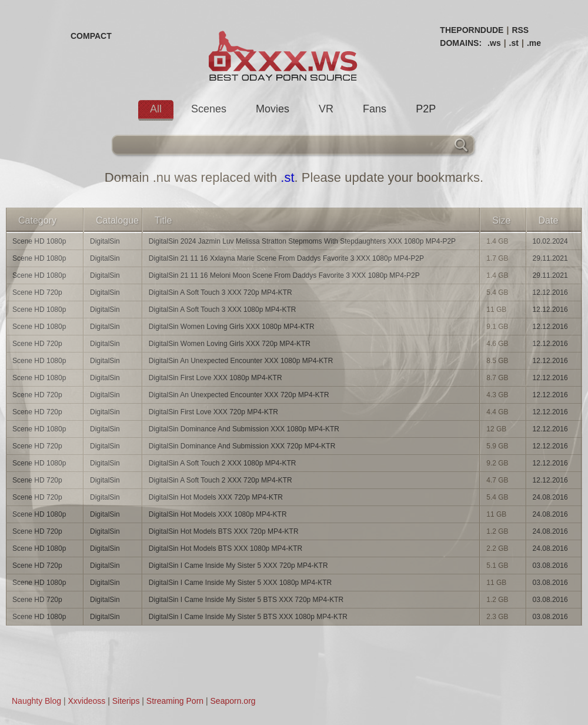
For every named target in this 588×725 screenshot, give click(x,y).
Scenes (209, 109)
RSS (520, 30)
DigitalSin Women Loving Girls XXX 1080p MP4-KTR (232, 327)
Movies (273, 109)
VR (326, 109)
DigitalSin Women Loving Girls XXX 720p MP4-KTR (230, 344)
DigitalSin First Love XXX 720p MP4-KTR (213, 412)
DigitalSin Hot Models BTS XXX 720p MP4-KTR (224, 531)
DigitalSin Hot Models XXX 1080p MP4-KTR (218, 514)
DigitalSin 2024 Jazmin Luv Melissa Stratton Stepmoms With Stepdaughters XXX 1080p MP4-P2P (302, 241)
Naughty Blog (36, 701)
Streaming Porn (175, 701)
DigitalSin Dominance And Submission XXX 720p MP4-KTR (242, 446)
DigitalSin (105, 241)
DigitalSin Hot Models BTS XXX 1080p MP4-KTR (225, 548)
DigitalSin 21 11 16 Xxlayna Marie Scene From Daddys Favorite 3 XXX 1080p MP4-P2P (286, 258)
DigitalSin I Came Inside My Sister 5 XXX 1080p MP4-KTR (240, 583)
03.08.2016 (550, 566)
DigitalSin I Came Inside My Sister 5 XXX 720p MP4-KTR (238, 566)
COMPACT (91, 36)
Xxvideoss (86, 701)
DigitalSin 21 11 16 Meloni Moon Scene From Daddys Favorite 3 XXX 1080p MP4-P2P (284, 275)
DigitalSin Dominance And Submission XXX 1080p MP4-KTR (244, 429)
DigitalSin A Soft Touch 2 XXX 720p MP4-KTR (220, 480)
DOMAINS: (461, 43)
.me (534, 43)
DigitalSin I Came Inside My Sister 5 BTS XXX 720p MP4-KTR (246, 600)
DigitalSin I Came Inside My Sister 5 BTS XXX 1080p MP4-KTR (248, 617)
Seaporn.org (233, 701)
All (156, 109)
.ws (494, 43)
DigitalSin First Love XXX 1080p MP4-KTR (216, 378)
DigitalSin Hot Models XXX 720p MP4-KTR (216, 497)
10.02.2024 (550, 241)
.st (514, 43)
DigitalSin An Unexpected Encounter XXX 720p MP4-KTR (239, 395)
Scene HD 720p (37, 292)
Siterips (126, 701)
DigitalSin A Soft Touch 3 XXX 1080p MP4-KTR (223, 310)
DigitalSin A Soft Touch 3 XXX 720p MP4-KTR (220, 292)
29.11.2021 (550, 258)
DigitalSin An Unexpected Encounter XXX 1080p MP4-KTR (241, 361)
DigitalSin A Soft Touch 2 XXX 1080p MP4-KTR (223, 463)
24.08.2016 (550, 497)
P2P (426, 109)
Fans (375, 109)
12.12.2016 (550, 292)
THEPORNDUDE (472, 30)
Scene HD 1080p (39, 241)
